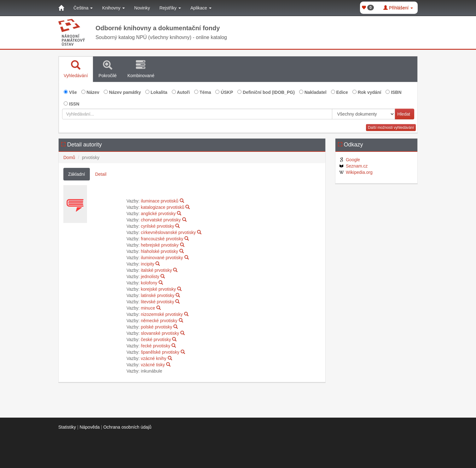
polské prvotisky (157, 327)
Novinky (142, 8)
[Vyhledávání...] (197, 114)
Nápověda (90, 427)
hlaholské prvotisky (160, 251)
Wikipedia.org (356, 172)
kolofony (149, 283)
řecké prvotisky (156, 346)
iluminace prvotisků (160, 201)
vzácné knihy (154, 358)
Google (349, 160)
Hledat (404, 114)
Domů (69, 157)
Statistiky (67, 427)
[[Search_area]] (363, 114)
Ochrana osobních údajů (128, 427)
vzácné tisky (153, 365)
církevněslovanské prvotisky (168, 232)
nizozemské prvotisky (162, 314)
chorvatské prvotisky (161, 220)
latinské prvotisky (158, 295)
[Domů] (61, 8)
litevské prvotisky (158, 302)
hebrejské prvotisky (160, 245)
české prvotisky (156, 340)
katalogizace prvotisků (163, 207)
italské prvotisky (157, 270)
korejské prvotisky (158, 289)
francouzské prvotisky (162, 239)
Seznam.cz (353, 166)
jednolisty (150, 277)
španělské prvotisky (160, 352)
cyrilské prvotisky (158, 226)
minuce (148, 308)
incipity (148, 264)
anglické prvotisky (158, 214)
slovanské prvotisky (160, 333)
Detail (101, 174)
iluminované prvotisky (162, 258)
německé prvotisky (159, 321)
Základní (77, 174)
